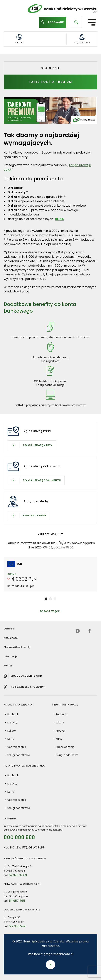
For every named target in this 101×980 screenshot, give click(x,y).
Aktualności (11, 638)
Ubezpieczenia (17, 751)
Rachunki (13, 718)
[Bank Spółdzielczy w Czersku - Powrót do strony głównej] (63, 8)
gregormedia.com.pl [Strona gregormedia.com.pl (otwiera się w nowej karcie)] (58, 954)
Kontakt (9, 666)
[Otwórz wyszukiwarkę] (76, 22)
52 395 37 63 (18, 879)
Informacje (10, 656)
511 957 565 (17, 904)
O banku (9, 629)
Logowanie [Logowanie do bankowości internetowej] (56, 22)
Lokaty (12, 734)
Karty (11, 742)
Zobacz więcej (50, 615)
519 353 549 (17, 930)
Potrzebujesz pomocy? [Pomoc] (28, 687)
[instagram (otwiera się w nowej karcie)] (78, 631)
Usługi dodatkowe (19, 759)
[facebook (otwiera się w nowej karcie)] (90, 631)
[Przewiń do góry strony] (50, 965)
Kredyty (12, 726)
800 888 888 (19, 838)
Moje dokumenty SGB (26, 676)
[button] (46, 599)
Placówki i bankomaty (17, 647)
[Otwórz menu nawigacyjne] (92, 22)
